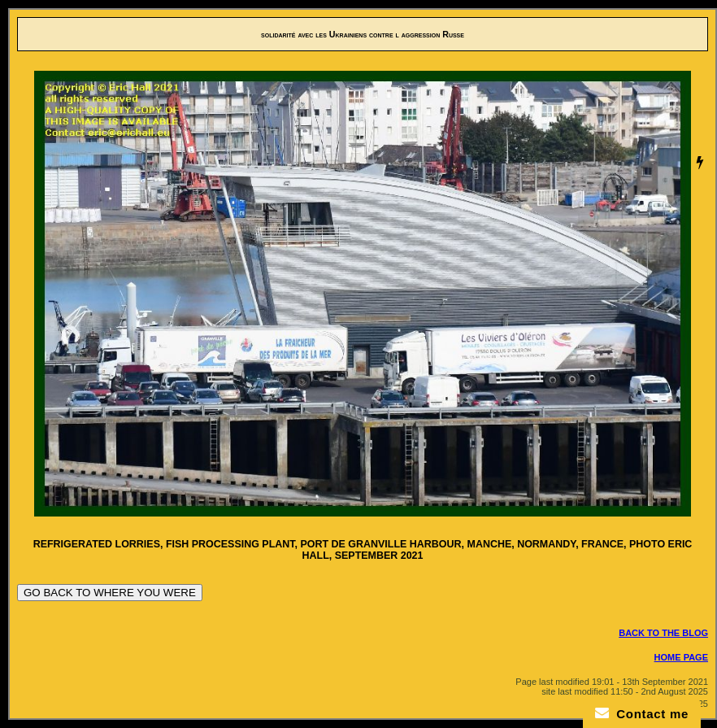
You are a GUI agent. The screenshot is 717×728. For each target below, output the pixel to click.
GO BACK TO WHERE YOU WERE (110, 593)
